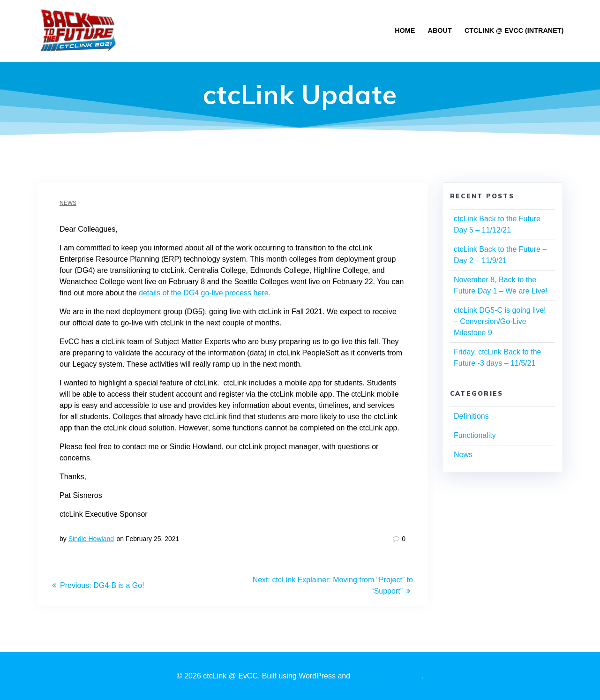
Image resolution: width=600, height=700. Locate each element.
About (440, 30)
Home (405, 30)
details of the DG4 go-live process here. (205, 293)
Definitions (471, 416)
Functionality (475, 435)
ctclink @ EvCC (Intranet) (514, 30)
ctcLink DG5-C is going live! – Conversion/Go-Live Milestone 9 (500, 321)
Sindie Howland (91, 539)
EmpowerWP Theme (387, 676)
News (68, 203)
